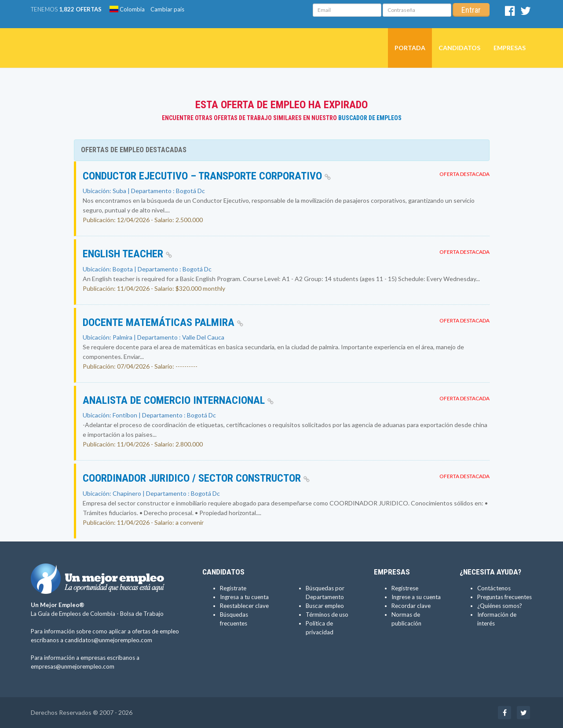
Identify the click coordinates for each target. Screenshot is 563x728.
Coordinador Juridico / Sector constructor (196, 478)
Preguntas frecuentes (505, 597)
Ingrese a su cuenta (416, 597)
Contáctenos (494, 588)
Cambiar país (167, 9)
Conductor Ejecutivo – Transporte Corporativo (207, 176)
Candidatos (459, 48)
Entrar (471, 10)
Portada (410, 48)
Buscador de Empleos (370, 118)
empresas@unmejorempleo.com (73, 666)
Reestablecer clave (244, 606)
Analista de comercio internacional (178, 400)
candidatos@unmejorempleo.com (108, 640)
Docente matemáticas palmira (163, 322)
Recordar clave (411, 606)
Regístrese (405, 588)
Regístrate (233, 588)
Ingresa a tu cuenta (244, 597)
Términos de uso (327, 615)
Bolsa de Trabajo (142, 614)
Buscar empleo (325, 606)
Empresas (510, 48)
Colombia (127, 9)
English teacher (127, 254)
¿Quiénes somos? (500, 606)
